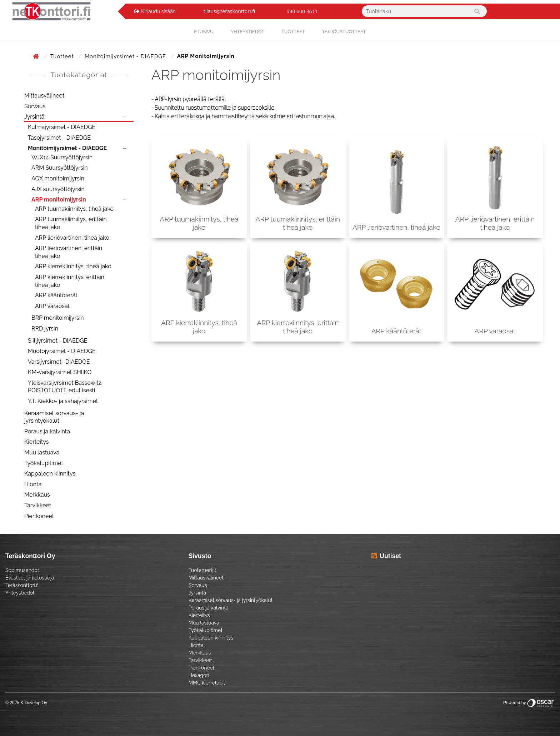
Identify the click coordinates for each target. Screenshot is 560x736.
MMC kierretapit (207, 683)
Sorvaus (35, 106)
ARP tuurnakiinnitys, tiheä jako (74, 209)
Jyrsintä (34, 117)
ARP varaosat (52, 306)
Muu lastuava (42, 452)
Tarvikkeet (38, 505)
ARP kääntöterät (56, 295)
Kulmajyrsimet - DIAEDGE (62, 127)
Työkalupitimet (44, 463)
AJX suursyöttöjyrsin (58, 189)
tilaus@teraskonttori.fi (229, 11)
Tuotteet (293, 32)
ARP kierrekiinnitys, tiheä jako (73, 266)
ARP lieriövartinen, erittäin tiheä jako (69, 252)
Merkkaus (37, 495)
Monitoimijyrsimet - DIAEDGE (126, 56)
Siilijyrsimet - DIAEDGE (58, 341)
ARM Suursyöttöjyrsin (60, 168)
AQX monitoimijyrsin (58, 178)
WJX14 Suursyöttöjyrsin (62, 157)
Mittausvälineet (44, 96)
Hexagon (199, 675)
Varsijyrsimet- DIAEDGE (59, 362)
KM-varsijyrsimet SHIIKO (60, 372)
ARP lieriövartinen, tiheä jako (72, 238)
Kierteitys (36, 442)
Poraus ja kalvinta (47, 431)
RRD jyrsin (45, 329)
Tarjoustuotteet (344, 32)
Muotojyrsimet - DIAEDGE (62, 351)
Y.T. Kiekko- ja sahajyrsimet (63, 401)
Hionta (33, 484)
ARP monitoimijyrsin (59, 200)
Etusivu (204, 32)
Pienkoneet (39, 516)
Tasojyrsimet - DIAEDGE (59, 138)
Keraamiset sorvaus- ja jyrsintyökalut (54, 417)
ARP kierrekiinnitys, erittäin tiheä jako (70, 281)
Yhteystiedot (20, 593)
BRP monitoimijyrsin (58, 318)
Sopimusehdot (22, 570)
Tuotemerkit (202, 570)
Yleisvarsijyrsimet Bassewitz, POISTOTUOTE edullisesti (65, 387)
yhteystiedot (247, 32)
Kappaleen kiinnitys (50, 474)
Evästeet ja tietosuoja (30, 578)
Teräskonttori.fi (22, 585)
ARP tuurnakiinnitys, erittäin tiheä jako (71, 223)
